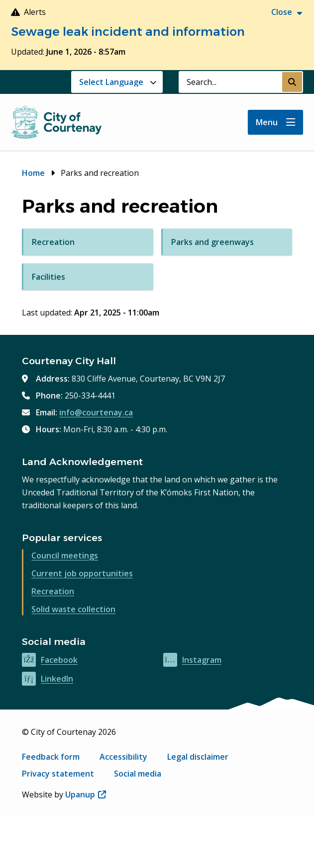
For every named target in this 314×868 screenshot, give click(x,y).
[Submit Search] (292, 82)
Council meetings (65, 555)
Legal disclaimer (198, 757)
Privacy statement (58, 774)
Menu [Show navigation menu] (267, 122)
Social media (138, 774)
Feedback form (51, 757)
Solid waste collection (73, 609)
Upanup (86, 794)
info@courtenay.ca (96, 412)
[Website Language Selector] (117, 82)
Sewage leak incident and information (128, 32)
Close (282, 12)
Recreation (53, 591)
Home (33, 173)
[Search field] (230, 82)
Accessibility (123, 757)
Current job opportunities (82, 573)
